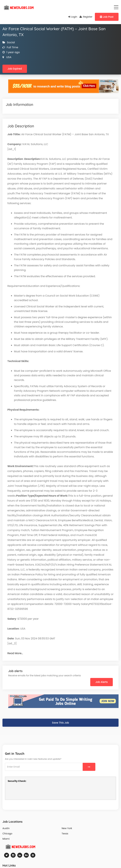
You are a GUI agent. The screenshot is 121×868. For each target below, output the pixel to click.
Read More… (15, 653)
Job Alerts (102, 682)
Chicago (7, 834)
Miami (6, 839)
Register (86, 17)
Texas (65, 834)
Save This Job (60, 723)
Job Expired (15, 69)
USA (8, 57)
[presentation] (33, 791)
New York (67, 828)
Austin (6, 828)
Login (73, 17)
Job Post (107, 17)
